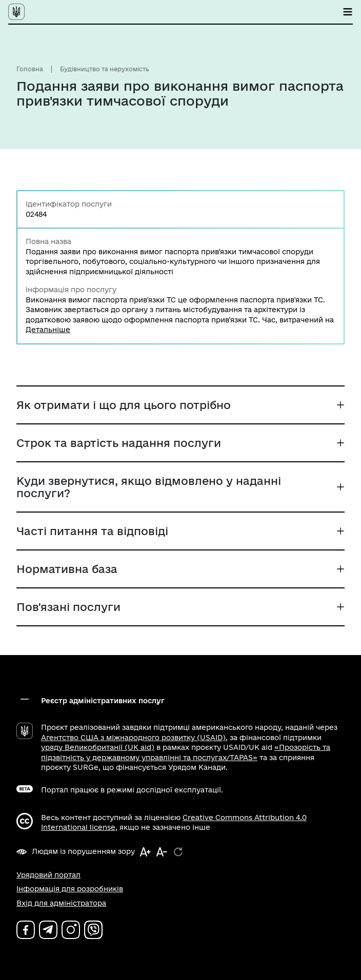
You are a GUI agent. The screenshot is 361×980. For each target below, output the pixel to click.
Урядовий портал (48, 875)
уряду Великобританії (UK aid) (98, 747)
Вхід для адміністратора (61, 903)
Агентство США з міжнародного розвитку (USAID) (133, 738)
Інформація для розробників (70, 889)
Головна (30, 69)
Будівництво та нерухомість (105, 69)
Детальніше (48, 330)
